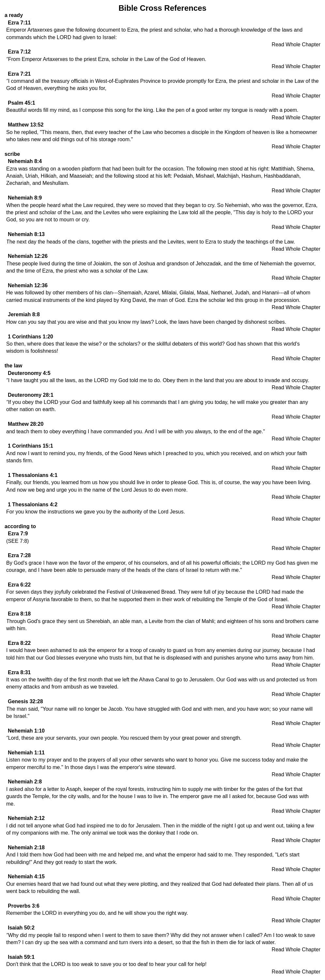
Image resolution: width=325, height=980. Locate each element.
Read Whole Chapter (296, 45)
